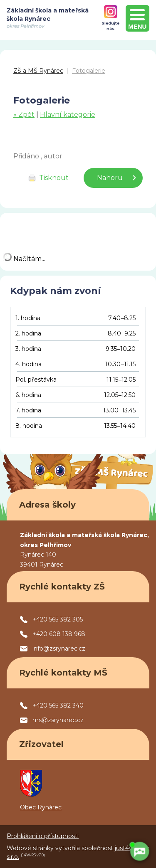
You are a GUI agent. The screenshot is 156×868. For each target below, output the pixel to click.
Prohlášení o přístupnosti (43, 836)
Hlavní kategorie (68, 115)
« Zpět (24, 115)
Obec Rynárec (41, 807)
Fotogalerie (89, 71)
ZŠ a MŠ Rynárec (38, 71)
